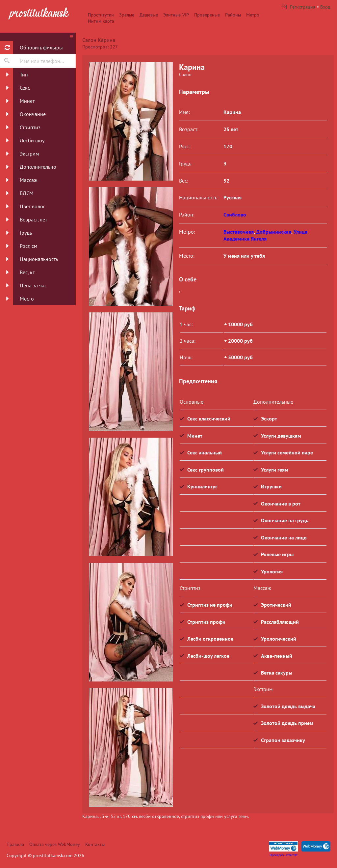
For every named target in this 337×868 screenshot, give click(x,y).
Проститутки (101, 15)
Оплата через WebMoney (55, 844)
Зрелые (127, 15)
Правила (15, 844)
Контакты (95, 844)
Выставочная (239, 232)
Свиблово (235, 215)
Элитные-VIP (176, 15)
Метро (253, 15)
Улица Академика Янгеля (265, 235)
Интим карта (101, 21)
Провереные (207, 15)
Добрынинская (274, 232)
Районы (233, 15)
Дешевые (149, 15)
